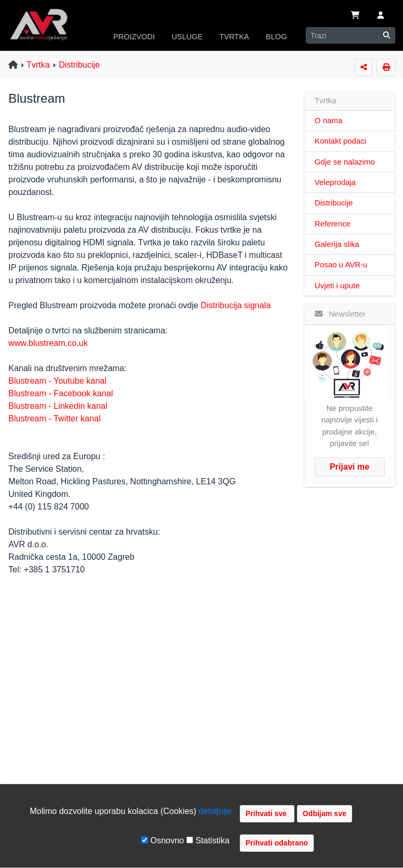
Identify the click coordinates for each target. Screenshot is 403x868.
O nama (329, 121)
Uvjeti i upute (337, 286)
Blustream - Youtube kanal (57, 381)
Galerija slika (337, 244)
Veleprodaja (336, 182)
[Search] (342, 35)
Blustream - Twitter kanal (55, 419)
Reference (333, 224)
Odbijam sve (325, 813)
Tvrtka (38, 65)
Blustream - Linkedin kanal (58, 406)
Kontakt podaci (341, 141)
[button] (381, 16)
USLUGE (187, 37)
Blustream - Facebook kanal (61, 393)
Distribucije (79, 65)
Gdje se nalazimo (345, 162)
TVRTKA (234, 37)
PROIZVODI (134, 37)
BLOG (277, 37)
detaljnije (215, 811)
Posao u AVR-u (341, 265)
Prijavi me (349, 467)
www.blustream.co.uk (48, 343)
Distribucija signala (235, 305)
